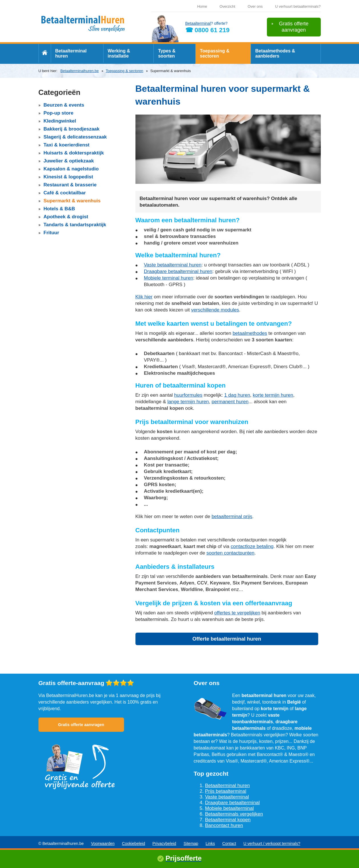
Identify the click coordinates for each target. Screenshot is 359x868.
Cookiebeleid (134, 843)
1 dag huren (237, 395)
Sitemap (191, 843)
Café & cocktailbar (65, 193)
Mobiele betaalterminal (229, 808)
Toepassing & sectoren (215, 53)
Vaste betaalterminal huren (173, 265)
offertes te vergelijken (237, 613)
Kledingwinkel (60, 121)
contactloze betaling (252, 546)
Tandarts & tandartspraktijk (75, 225)
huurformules (188, 395)
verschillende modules (215, 310)
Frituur (51, 233)
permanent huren (230, 402)
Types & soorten (167, 53)
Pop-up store (59, 113)
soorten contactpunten (230, 553)
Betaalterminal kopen (228, 820)
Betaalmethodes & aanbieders (275, 53)
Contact (229, 843)
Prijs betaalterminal (226, 791)
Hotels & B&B (59, 209)
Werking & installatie (119, 53)
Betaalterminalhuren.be (80, 71)
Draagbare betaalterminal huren (178, 271)
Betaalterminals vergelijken (234, 814)
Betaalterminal (198, 23)
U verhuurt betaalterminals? (298, 6)
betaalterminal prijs (232, 516)
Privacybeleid (164, 843)
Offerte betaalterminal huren (227, 639)
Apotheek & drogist (66, 217)
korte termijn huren (273, 395)
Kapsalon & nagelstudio (71, 169)
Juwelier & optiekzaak (69, 161)
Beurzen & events (64, 105)
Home (202, 6)
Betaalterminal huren (71, 53)
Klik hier (144, 297)
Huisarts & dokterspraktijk (74, 153)
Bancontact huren (224, 825)
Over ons (255, 6)
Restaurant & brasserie (70, 185)
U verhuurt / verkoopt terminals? (272, 843)
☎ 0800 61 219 (207, 30)
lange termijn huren (188, 402)
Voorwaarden (103, 843)
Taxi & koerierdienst (67, 145)
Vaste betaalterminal (227, 797)
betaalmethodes (250, 333)
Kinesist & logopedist (68, 177)
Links (210, 843)
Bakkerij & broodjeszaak (72, 129)
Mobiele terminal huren (169, 278)
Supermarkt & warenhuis (72, 201)
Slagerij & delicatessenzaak (75, 137)
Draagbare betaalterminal (232, 803)
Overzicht (227, 6)
